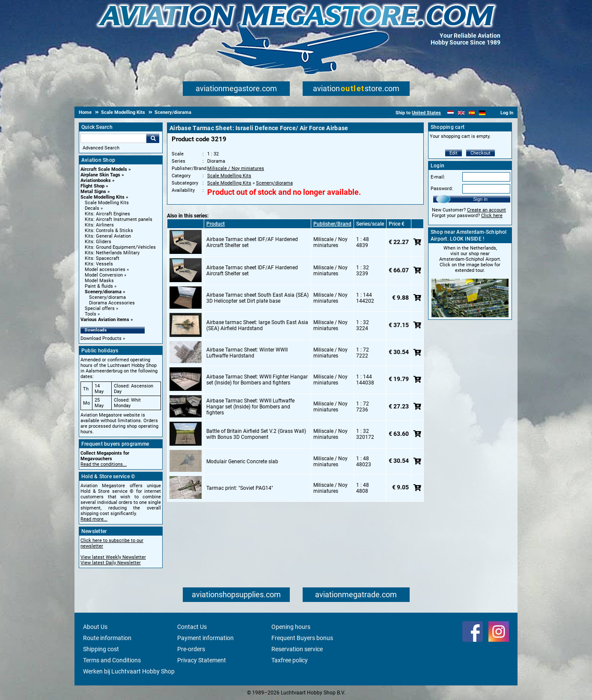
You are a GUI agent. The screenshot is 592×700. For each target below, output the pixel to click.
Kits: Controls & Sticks (109, 231)
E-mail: (438, 177)
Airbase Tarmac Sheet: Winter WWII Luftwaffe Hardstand (247, 353)
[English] (461, 113)
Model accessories (105, 270)
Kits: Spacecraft (102, 258)
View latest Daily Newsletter (111, 563)
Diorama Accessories (112, 303)
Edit (454, 153)
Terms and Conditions (112, 660)
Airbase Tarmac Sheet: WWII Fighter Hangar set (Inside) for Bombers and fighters (257, 380)
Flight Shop (92, 186)
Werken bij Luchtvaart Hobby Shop (129, 671)
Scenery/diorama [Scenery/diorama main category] (107, 297)
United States (426, 113)
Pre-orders (191, 649)
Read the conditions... (104, 464)
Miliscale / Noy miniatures (236, 168)
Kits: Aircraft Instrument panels (119, 219)
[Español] (472, 113)
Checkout (480, 153)
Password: (442, 189)
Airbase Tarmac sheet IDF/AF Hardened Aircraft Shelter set (252, 242)
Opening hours (291, 627)
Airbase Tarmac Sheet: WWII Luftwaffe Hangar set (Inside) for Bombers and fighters (250, 407)
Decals (92, 208)
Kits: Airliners (99, 225)
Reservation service (297, 649)
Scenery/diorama (103, 292)
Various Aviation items (105, 320)
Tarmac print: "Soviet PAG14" (240, 488)
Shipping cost (101, 649)
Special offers (100, 308)
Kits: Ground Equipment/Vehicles (120, 247)
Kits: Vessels (99, 264)
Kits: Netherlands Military (112, 253)
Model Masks (99, 281)
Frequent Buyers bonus (302, 638)
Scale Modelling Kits (103, 197)
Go (153, 138)
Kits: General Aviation (108, 236)
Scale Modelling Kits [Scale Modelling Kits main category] (107, 203)
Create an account (486, 210)
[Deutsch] (482, 113)
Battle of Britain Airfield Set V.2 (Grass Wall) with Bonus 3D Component (256, 434)
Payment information (205, 638)
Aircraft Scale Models (104, 169)
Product (216, 224)
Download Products (101, 338)
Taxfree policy (290, 660)
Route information (107, 638)
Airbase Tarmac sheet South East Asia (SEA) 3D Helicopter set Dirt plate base (257, 298)
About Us (95, 627)
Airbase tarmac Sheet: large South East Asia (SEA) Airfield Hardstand (257, 325)
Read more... (94, 519)
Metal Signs (93, 192)
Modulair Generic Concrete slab (242, 462)
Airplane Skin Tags (100, 175)
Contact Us (192, 627)
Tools (91, 314)
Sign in (480, 199)
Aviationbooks (96, 180)
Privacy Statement (202, 660)
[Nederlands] (451, 113)
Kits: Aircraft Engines (107, 214)
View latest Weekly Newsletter (113, 557)
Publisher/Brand (332, 224)
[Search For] (113, 138)
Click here (492, 216)
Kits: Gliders (98, 242)
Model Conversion (104, 275)
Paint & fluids (99, 286)
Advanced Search (101, 148)
